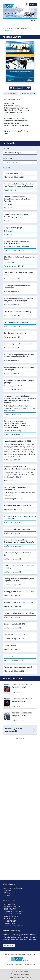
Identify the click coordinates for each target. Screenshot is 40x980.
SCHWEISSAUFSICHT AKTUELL (14, 914)
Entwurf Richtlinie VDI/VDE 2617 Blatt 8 (19, 613)
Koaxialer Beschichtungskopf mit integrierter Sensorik (17, 242)
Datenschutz (30, 965)
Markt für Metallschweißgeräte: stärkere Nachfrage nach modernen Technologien (20, 185)
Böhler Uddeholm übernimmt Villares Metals (18, 274)
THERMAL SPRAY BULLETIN (13, 911)
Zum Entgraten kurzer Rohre (15, 333)
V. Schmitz (8, 477)
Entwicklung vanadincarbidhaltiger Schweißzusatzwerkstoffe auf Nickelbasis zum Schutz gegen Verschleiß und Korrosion (17, 108)
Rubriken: (6, 149)
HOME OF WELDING (11, 916)
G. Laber (26, 472)
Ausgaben (24, 29)
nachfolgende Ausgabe (29, 93)
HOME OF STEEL (9, 918)
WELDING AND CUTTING (12, 907)
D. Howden (8, 204)
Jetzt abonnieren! (9, 946)
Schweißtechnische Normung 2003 (17, 505)
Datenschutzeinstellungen (21, 974)
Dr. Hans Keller (9, 262)
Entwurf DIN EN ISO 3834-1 (14, 635)
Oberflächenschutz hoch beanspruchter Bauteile (19, 258)
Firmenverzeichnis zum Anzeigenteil (18, 667)
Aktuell (6, 190)
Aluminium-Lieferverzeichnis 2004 (17, 529)
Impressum (8, 656)
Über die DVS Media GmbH (13, 888)
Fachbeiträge (9, 414)
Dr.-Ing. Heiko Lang (28, 454)
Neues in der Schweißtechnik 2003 (16, 132)
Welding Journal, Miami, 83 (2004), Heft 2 (20, 592)
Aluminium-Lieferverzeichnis (14, 926)
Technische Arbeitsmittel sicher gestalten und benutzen (20, 517)
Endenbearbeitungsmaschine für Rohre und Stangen (19, 368)
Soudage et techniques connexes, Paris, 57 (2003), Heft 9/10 (19, 580)
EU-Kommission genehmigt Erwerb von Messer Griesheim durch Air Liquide (19, 356)
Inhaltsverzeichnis (11, 173)
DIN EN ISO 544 (10, 645)
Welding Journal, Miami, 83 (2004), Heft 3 (20, 602)
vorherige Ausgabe (10, 93)
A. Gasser (7, 247)
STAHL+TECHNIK (9, 923)
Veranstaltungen (10, 499)
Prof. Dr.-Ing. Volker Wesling (14, 406)
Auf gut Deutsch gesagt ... (14, 228)
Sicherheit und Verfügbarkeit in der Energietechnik (18, 488)
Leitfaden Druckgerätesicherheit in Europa (17, 554)
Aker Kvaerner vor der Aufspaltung (17, 311)
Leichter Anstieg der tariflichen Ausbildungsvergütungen (16, 216)
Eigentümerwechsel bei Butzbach (17, 322)
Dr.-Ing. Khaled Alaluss (12, 449)
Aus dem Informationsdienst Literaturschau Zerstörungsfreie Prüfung (20, 468)
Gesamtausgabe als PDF (20, 88)
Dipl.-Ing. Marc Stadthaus (13, 472)
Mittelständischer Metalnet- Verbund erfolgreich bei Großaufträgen (18, 300)
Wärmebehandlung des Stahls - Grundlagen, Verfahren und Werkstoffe (19, 541)
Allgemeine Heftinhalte (12, 177)
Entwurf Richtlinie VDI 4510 (15, 624)
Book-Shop (7, 890)
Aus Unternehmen (11, 250)
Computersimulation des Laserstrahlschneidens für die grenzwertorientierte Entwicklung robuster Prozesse (17, 122)
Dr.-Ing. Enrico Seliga (28, 447)
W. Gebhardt (17, 477)
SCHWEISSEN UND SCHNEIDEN (11, 29)
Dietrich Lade (9, 231)
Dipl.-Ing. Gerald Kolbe (12, 444)
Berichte (7, 480)
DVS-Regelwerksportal (11, 893)
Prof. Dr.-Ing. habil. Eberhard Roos (16, 493)
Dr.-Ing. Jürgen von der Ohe (14, 386)
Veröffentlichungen (11, 522)
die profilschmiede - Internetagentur (21, 977)
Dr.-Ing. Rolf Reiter (22, 408)
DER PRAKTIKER (9, 904)
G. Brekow (31, 475)
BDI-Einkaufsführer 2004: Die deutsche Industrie (19, 567)
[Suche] (27, 4)
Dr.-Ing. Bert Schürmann (20, 247)
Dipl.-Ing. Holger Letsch (18, 452)
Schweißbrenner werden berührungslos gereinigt (19, 381)
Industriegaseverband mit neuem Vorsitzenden (17, 287)
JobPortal (7, 895)
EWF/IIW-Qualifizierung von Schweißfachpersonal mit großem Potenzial (17, 199)
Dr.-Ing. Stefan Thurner (12, 456)
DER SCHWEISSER (10, 921)
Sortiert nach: (9, 158)
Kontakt (10, 965)
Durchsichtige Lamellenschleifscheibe (18, 344)
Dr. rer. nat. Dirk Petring (13, 431)
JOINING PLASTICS (10, 909)
